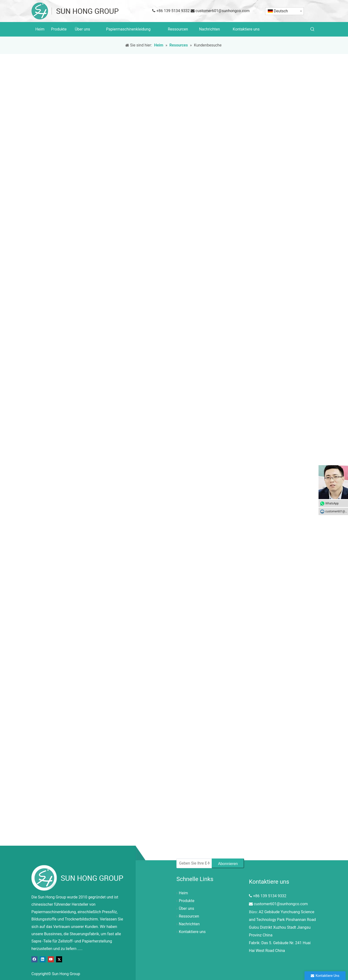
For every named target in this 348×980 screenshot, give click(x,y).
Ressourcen (189, 916)
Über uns (186, 908)
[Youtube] (51, 959)
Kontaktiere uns (192, 932)
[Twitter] (59, 959)
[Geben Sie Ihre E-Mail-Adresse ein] (193, 863)
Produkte (187, 901)
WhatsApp (332, 503)
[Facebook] (34, 959)
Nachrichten (189, 924)
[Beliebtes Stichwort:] (312, 29)
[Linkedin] (43, 959)
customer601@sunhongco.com (223, 11)
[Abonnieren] (228, 863)
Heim (183, 893)
